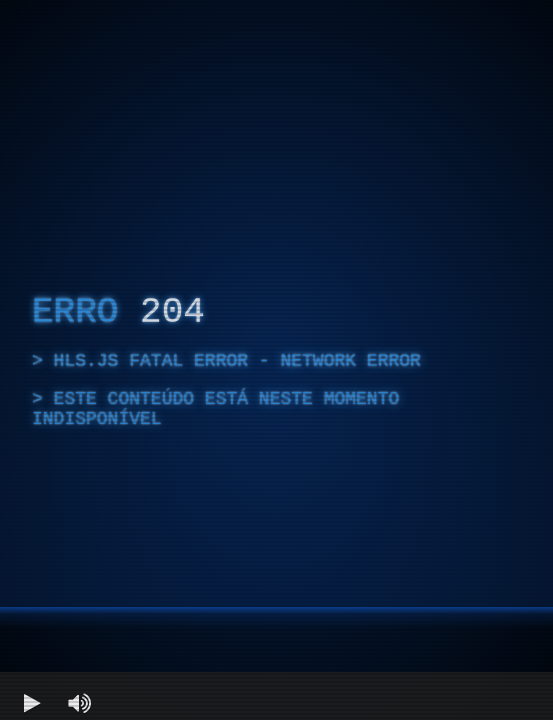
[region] (276, 360)
